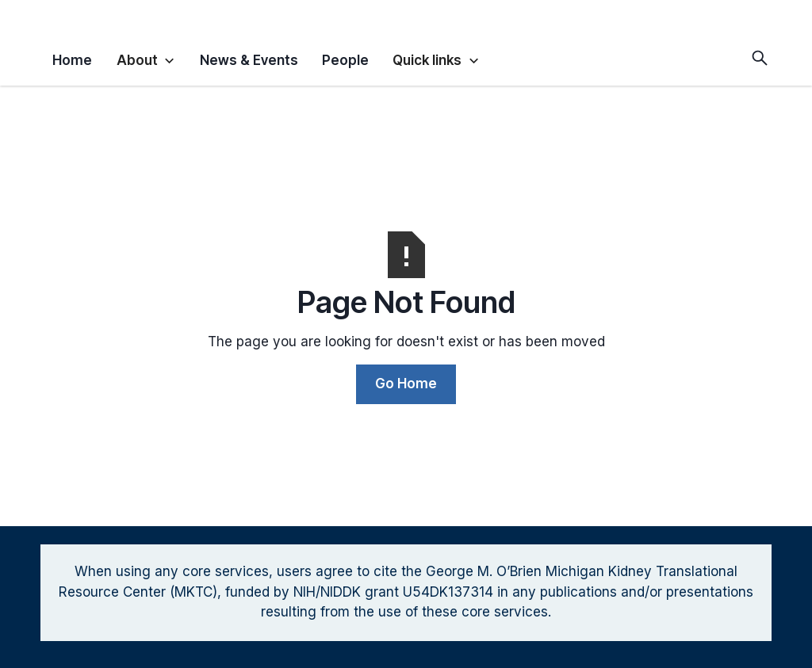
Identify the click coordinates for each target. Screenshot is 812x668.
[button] (146, 58)
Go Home (406, 384)
